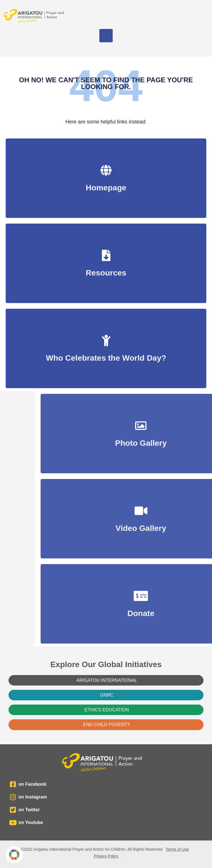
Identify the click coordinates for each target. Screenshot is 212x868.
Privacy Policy (106, 856)
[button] (106, 36)
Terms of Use (177, 849)
